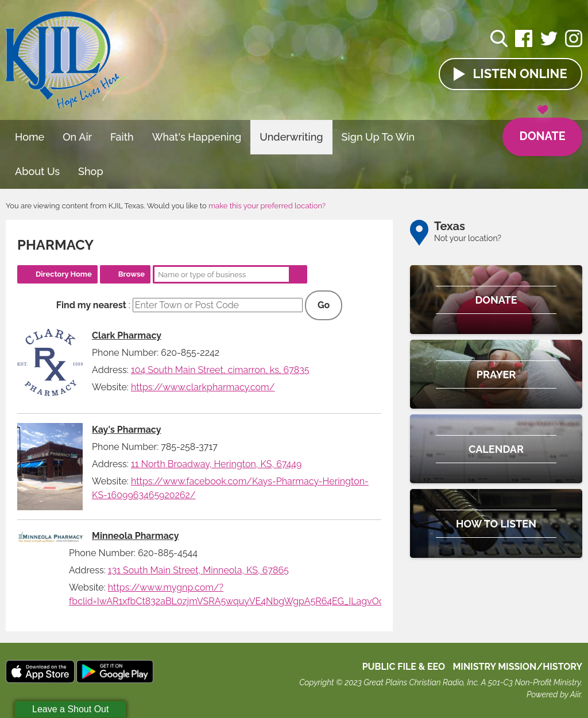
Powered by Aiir (554, 694)
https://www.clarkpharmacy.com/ (203, 387)
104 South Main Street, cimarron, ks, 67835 (220, 370)
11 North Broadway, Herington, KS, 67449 (216, 464)
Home (30, 137)
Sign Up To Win (378, 137)
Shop (91, 171)
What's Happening (197, 137)
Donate (542, 131)
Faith (122, 137)
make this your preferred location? (267, 206)
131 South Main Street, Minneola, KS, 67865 (198, 570)
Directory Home (64, 274)
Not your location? (468, 238)
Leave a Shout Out (70, 709)
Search (298, 274)
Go (324, 305)
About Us (37, 171)
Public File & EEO (404, 667)
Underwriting (291, 137)
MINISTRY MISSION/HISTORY (517, 667)
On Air (77, 137)
